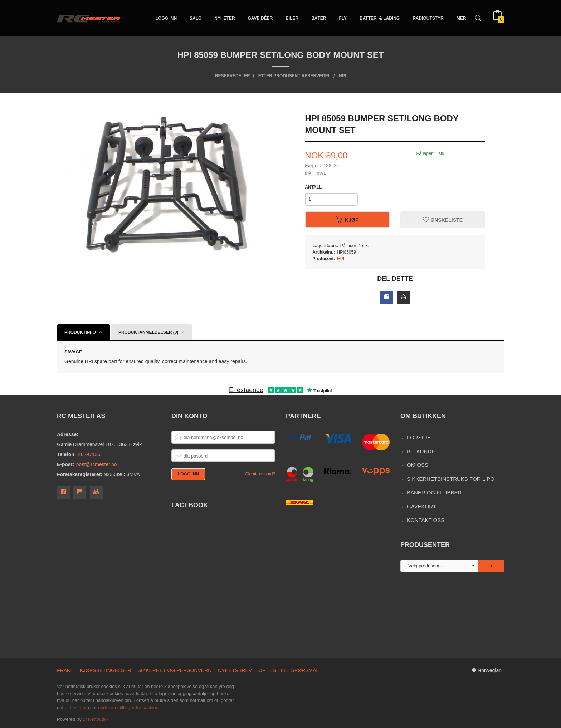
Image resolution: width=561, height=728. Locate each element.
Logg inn (166, 17)
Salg (196, 17)
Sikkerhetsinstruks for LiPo (451, 479)
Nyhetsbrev (235, 670)
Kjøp (347, 220)
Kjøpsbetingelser (106, 670)
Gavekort (421, 506)
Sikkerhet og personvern (175, 670)
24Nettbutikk (96, 719)
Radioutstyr (428, 17)
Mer (461, 17)
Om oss (418, 465)
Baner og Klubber (434, 492)
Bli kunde (421, 451)
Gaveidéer (260, 17)
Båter (319, 17)
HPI (341, 259)
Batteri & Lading (380, 17)
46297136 (89, 454)
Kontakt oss (426, 520)
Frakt (65, 670)
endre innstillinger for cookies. (129, 707)
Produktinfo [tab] (80, 332)
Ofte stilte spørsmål (289, 670)
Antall (313, 187)
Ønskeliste (443, 220)
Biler (292, 17)
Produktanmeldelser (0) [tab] (148, 332)
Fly (343, 17)
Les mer (78, 707)
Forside (419, 437)
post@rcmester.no (97, 464)
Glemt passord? (260, 474)
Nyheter (225, 17)
